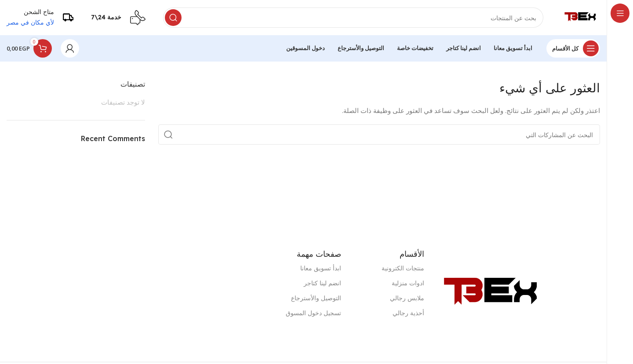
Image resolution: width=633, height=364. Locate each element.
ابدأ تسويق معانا (321, 268)
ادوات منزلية (408, 283)
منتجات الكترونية (403, 268)
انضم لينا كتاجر (322, 283)
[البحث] (353, 18)
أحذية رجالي (408, 313)
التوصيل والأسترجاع (316, 298)
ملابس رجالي (407, 298)
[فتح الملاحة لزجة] (573, 48)
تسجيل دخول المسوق (313, 313)
